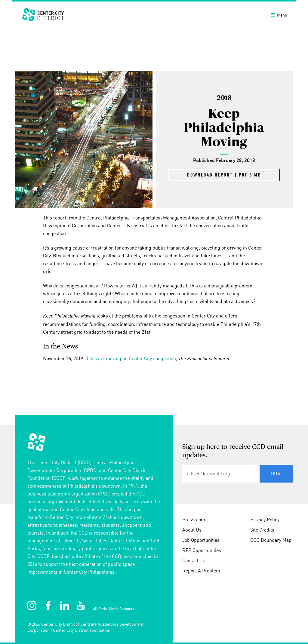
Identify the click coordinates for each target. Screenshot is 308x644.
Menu (279, 15)
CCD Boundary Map (271, 540)
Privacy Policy (265, 520)
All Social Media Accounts (114, 609)
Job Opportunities (201, 540)
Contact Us (194, 560)
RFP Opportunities (202, 550)
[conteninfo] (154, 534)
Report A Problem (201, 571)
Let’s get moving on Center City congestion (131, 358)
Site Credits (262, 530)
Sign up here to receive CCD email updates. (233, 451)
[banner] (154, 14)
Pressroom (194, 520)
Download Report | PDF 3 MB (224, 175)
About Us (192, 530)
